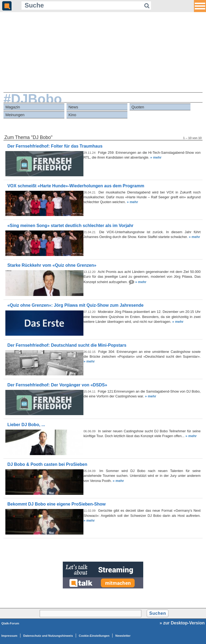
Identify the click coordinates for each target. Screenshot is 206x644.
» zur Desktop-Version (182, 623)
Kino (72, 115)
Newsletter (123, 636)
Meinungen (15, 115)
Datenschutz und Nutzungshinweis (48, 636)
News (73, 107)
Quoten (138, 107)
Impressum (9, 636)
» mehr (156, 157)
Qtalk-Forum (10, 623)
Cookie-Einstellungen (94, 636)
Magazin (13, 107)
